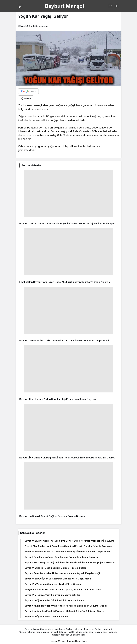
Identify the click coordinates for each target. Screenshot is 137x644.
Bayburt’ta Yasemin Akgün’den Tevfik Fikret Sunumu (53, 584)
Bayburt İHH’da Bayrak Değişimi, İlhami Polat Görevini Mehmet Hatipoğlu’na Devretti (68, 458)
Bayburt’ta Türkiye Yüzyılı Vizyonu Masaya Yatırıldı (52, 595)
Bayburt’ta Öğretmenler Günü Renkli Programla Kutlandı (55, 600)
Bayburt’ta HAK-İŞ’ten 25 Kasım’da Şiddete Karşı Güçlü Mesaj (58, 579)
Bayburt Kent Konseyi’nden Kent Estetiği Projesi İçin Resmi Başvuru (58, 399)
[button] (117, 6)
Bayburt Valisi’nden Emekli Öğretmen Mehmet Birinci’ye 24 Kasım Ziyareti (65, 611)
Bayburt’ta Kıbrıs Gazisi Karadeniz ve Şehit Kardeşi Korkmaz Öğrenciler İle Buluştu (67, 223)
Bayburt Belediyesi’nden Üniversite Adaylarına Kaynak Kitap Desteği (62, 573)
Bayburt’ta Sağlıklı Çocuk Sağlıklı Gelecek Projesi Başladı (52, 516)
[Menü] (20, 6)
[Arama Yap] (111, 6)
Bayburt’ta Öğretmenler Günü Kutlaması (46, 617)
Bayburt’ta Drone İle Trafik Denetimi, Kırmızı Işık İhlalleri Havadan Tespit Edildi (64, 341)
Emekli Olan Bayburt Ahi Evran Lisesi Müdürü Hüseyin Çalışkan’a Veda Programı (65, 282)
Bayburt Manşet (65, 6)
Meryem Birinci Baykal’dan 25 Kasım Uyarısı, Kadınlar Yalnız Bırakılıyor (63, 589)
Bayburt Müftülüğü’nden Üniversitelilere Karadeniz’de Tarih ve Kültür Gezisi (66, 606)
